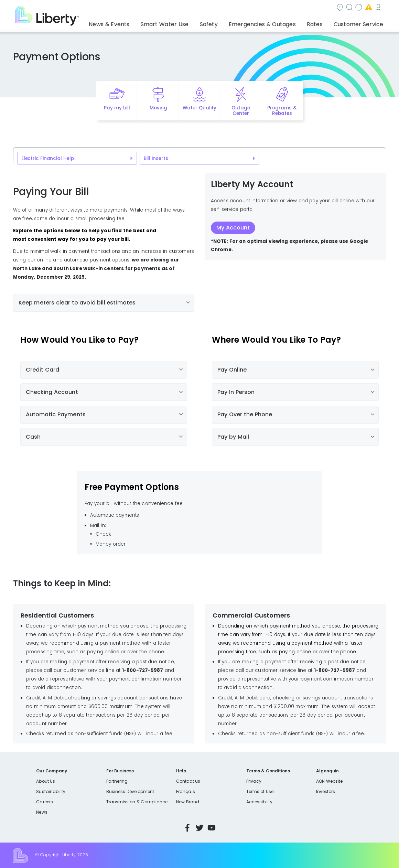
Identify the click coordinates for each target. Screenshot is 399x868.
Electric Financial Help (48, 158)
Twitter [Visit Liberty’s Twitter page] (199, 828)
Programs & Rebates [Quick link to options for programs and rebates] (282, 111)
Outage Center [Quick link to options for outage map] (241, 111)
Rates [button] (324, 22)
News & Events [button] (149, 22)
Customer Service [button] (361, 22)
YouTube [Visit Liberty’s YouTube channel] (212, 828)
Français (185, 791)
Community (184, 8)
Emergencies (301, 8)
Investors (326, 791)
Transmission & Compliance (137, 802)
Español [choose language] (376, 8)
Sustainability (51, 791)
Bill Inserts (156, 158)
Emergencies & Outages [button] (279, 22)
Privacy (254, 781)
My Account (344, 8)
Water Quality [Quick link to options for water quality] (199, 108)
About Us (46, 781)
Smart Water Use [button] (196, 22)
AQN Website (329, 781)
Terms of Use (260, 791)
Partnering (117, 781)
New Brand (188, 802)
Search (222, 8)
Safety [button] (233, 22)
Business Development (130, 791)
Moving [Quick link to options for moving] (158, 108)
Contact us (258, 8)
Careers (44, 802)
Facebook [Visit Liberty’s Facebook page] (187, 828)
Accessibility (260, 802)
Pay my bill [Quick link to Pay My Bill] (117, 108)
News (42, 812)
